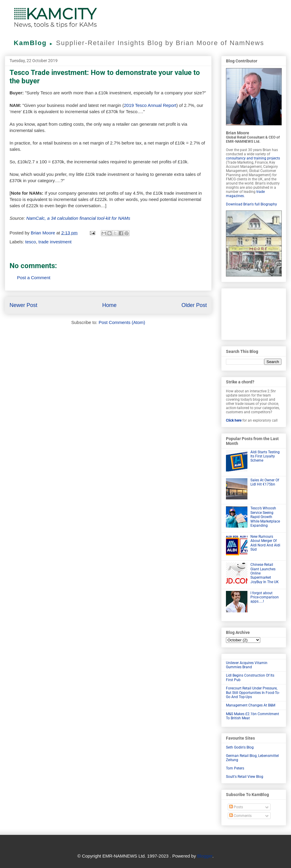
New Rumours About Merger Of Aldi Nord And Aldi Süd (265, 543)
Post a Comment (34, 278)
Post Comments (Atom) (122, 322)
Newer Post (23, 305)
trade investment (55, 242)
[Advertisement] (254, 313)
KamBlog (35, 43)
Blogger (205, 856)
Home (109, 305)
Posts (236, 807)
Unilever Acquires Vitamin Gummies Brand (247, 665)
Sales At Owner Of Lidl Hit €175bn (265, 482)
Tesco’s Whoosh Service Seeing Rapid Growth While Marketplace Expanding (265, 517)
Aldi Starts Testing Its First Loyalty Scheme (265, 456)
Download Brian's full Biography (251, 204)
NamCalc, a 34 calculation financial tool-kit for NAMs (78, 218)
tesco (31, 242)
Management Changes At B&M (251, 705)
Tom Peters (235, 768)
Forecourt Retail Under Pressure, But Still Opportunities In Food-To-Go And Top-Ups (253, 693)
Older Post (194, 305)
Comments (240, 816)
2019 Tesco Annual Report (150, 105)
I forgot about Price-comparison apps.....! (265, 597)
